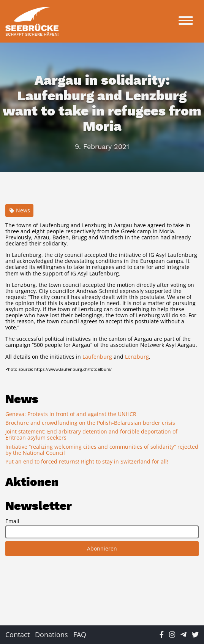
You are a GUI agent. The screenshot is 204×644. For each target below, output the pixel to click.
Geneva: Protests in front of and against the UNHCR (71, 414)
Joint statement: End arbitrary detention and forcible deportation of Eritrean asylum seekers (91, 434)
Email (12, 521)
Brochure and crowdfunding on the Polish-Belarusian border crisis (90, 423)
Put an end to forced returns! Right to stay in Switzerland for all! (87, 461)
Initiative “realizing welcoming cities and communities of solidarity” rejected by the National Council (102, 450)
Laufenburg (97, 357)
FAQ (80, 635)
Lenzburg (137, 357)
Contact (17, 635)
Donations (51, 635)
